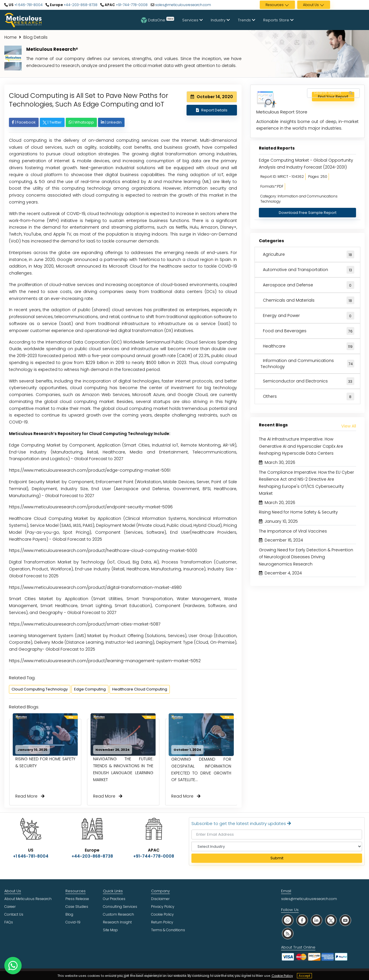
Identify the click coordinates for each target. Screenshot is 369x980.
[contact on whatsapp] (13, 966)
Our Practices (114, 899)
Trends (246, 20)
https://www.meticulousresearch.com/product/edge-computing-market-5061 (90, 470)
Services (192, 20)
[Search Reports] (351, 93)
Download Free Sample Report (308, 213)
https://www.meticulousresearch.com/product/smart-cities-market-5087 (85, 624)
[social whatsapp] (288, 920)
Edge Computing (90, 689)
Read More (30, 796)
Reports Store (278, 20)
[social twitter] (331, 920)
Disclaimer (160, 899)
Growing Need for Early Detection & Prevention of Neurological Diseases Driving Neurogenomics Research (306, 557)
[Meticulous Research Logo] (23, 20)
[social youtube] (345, 920)
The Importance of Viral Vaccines (293, 531)
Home (11, 37)
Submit (277, 858)
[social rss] (288, 933)
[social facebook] (302, 920)
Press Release (77, 899)
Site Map (110, 930)
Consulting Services (120, 907)
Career (10, 907)
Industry (220, 20)
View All (349, 426)
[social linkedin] (317, 920)
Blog (69, 914)
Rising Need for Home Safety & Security (298, 512)
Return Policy (162, 922)
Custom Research (118, 914)
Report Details (212, 110)
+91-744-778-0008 (131, 5)
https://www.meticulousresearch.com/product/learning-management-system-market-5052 (105, 661)
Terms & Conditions (168, 930)
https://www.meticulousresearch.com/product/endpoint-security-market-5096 (91, 507)
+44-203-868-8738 (80, 5)
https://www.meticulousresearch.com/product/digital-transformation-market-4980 (95, 587)
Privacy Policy (163, 907)
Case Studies (77, 907)
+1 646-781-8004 (28, 5)
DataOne (158, 20)
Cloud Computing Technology (40, 689)
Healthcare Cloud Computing (140, 689)
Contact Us (14, 914)
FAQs (9, 922)
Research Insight (117, 922)
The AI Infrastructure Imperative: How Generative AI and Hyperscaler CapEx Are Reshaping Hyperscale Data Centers (301, 446)
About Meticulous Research (28, 899)
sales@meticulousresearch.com (183, 5)
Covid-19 (73, 922)
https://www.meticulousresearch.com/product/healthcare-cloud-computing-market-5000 (103, 550)
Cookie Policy (282, 976)
